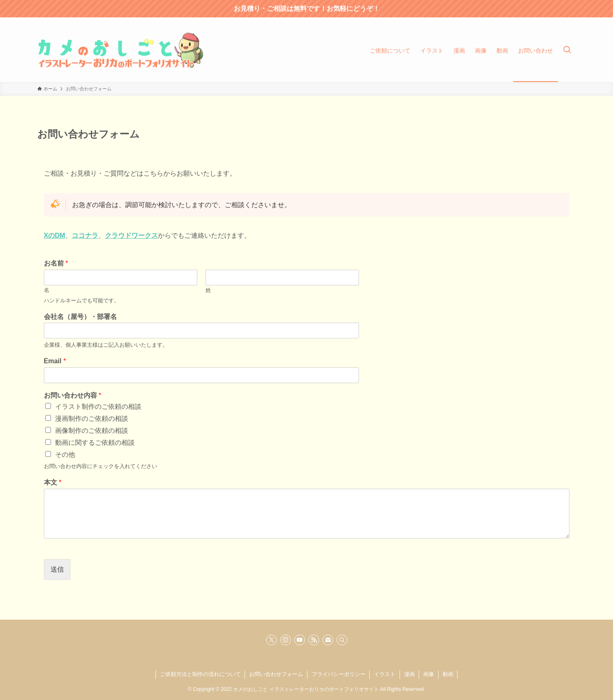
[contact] (328, 640)
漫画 (409, 674)
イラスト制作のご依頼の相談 (98, 407)
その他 (65, 455)
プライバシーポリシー (339, 674)
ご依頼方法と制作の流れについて (200, 674)
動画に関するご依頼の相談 (95, 443)
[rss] (314, 640)
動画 (448, 674)
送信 (57, 569)
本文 (53, 482)
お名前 (56, 263)
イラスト (385, 674)
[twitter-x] (271, 640)
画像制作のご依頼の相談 (92, 431)
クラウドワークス (131, 235)
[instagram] (286, 640)
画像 (429, 674)
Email (55, 361)
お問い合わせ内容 (73, 395)
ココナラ (85, 235)
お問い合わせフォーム (276, 674)
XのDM (55, 235)
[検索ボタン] (567, 51)
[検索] (342, 640)
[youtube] (300, 640)
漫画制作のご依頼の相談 (92, 419)
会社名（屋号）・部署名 (80, 317)
